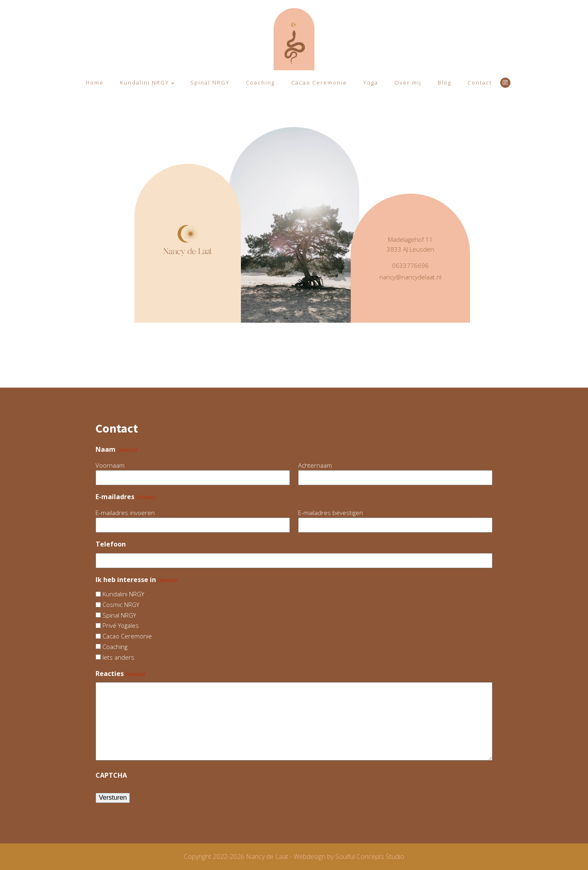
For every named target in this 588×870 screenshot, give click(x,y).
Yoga (371, 83)
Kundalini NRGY (145, 83)
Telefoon (111, 544)
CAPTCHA (111, 775)
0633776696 (410, 265)
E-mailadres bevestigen (331, 513)
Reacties (120, 674)
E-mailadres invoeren (125, 513)
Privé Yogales (121, 625)
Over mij (408, 83)
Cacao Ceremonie (319, 83)
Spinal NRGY (210, 83)
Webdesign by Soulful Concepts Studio (349, 857)
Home (95, 83)
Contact (480, 83)
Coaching (260, 83)
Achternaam (315, 465)
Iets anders (118, 657)
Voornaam (110, 465)
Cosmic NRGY (121, 605)
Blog (444, 83)
